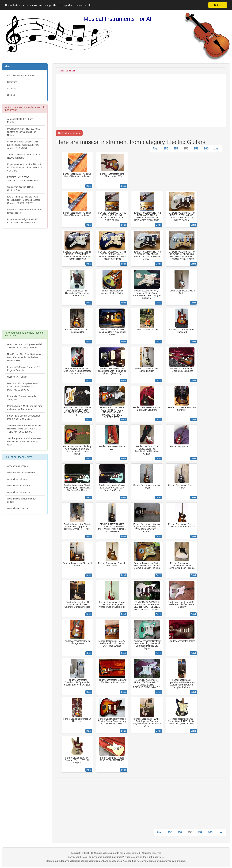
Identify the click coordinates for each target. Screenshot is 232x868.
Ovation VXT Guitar (17, 377)
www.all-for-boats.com (18, 508)
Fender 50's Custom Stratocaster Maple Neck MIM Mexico (24, 417)
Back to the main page (69, 133)
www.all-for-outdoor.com (19, 492)
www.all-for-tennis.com (18, 486)
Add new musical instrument (21, 75)
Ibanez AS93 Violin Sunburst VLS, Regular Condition (24, 369)
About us (12, 89)
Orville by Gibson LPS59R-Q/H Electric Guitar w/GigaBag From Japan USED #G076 (23, 145)
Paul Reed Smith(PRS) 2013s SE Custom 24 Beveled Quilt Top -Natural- (24, 132)
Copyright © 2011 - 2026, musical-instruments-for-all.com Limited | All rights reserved (116, 853)
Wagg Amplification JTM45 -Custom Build (21, 189)
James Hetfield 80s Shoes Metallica (20, 121)
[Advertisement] (25, 281)
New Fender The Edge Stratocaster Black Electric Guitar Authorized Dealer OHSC (25, 357)
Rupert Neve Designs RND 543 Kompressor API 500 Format (23, 221)
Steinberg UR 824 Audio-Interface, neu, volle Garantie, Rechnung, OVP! (24, 442)
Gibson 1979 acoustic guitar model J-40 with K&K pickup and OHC (24, 346)
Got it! (218, 5)
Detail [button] (89, 186)
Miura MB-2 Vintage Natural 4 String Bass (22, 398)
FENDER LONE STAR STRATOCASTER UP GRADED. (23, 179)
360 (206, 149)
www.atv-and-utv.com (18, 466)
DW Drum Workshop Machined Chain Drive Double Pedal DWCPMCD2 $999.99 (23, 387)
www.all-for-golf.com (17, 479)
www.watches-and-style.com (21, 473)
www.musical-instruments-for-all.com (22, 500)
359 (196, 149)
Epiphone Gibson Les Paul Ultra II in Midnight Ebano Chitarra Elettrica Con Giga (25, 168)
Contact (11, 95)
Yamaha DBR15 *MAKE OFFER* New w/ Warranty (24, 156)
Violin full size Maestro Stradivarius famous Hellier (25, 211)
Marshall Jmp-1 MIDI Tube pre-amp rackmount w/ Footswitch (25, 408)
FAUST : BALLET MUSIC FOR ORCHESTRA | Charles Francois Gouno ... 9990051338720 (23, 200)
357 (176, 149)
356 (166, 149)
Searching (12, 82)
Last (217, 149)
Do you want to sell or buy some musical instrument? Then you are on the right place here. (116, 857)
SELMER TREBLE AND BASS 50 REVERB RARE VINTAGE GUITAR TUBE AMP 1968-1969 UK (25, 429)
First (155, 149)
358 (186, 149)
